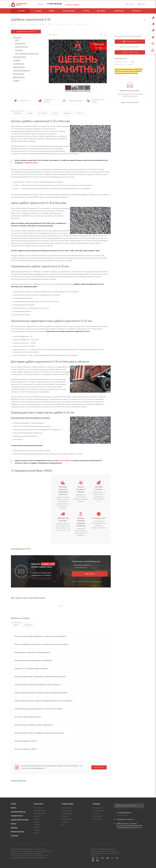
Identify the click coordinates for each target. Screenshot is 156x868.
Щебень (16, 625)
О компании (38, 808)
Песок (14, 824)
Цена (17, 40)
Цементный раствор (20, 820)
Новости (37, 822)
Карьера (37, 833)
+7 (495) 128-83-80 (54, 4)
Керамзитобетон (18, 812)
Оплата (55, 113)
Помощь (96, 804)
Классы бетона (67, 811)
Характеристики (21, 47)
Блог (63, 825)
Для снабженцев (67, 819)
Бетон (14, 808)
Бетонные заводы (40, 811)
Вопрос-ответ (97, 816)
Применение (20, 43)
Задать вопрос (19, 77)
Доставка (19, 50)
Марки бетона (67, 808)
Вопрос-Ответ (19, 74)
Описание (17, 37)
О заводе (17, 60)
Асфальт (15, 836)
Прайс (14, 804)
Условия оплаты (98, 808)
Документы (38, 816)
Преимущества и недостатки (27, 54)
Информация (68, 804)
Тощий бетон (17, 816)
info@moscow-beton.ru (62, 461)
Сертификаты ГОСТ (40, 813)
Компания (38, 804)
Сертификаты (18, 64)
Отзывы (16, 81)
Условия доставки (99, 811)
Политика (65, 816)
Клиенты (37, 830)
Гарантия (96, 813)
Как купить (42, 113)
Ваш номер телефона (82, 565)
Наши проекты (19, 67)
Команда (37, 825)
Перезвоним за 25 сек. (22, 70)
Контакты (37, 819)
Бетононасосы (18, 832)
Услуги (79, 113)
